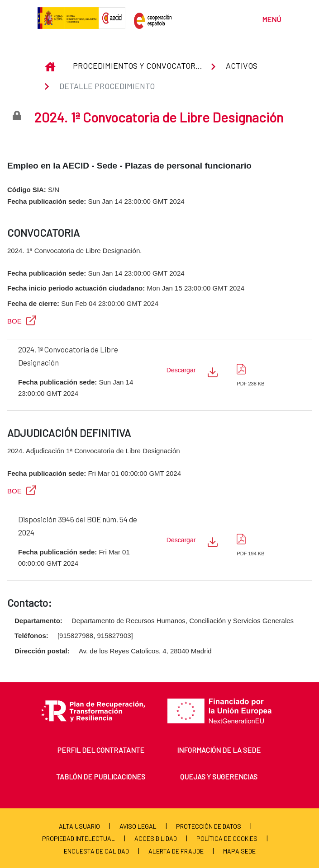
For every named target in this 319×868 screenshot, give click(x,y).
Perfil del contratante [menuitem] (101, 750)
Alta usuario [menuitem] (79, 826)
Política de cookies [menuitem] (227, 838)
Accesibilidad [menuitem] (156, 838)
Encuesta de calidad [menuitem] (96, 851)
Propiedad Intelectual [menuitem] (79, 838)
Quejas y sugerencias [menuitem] (219, 777)
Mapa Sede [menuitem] (239, 851)
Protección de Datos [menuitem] (209, 826)
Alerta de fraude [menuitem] (176, 851)
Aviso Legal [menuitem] (138, 826)
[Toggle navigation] (267, 18)
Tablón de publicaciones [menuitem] (101, 777)
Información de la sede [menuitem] (219, 750)
